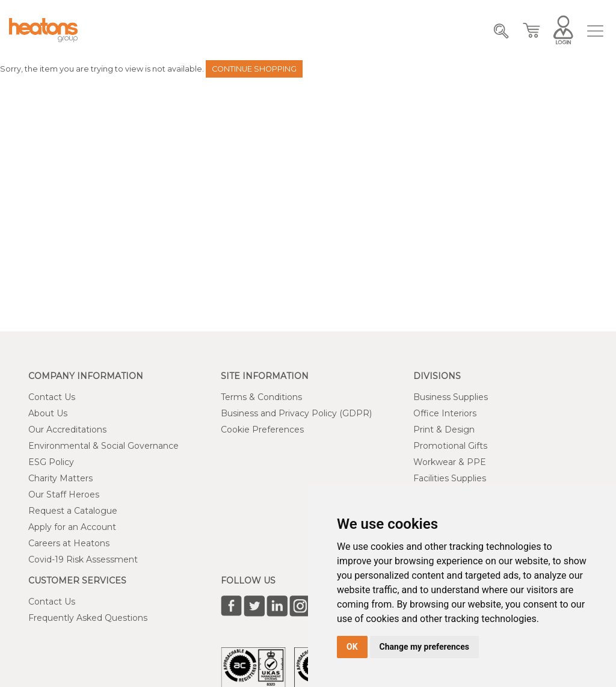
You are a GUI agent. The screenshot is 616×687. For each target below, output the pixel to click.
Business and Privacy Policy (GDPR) (296, 413)
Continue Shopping (254, 69)
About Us (48, 413)
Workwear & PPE (450, 462)
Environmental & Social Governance (103, 446)
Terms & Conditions (261, 397)
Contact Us (52, 397)
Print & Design (444, 430)
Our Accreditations (67, 430)
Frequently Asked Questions (88, 618)
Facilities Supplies (450, 478)
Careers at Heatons (69, 543)
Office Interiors (445, 413)
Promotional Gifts (450, 446)
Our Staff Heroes (64, 494)
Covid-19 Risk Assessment (83, 559)
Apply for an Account (72, 527)
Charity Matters (60, 478)
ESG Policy (51, 462)
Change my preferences (424, 647)
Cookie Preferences (262, 430)
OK (352, 647)
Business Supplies (451, 397)
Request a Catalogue (73, 511)
